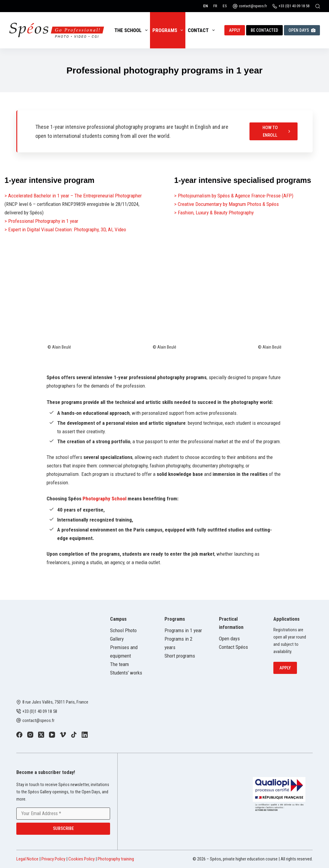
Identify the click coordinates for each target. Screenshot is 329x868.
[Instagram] (30, 735)
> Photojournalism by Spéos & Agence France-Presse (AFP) (234, 196)
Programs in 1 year (183, 630)
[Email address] (63, 814)
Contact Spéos (233, 647)
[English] (205, 6)
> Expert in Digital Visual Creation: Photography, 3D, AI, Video (65, 229)
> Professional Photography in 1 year (41, 221)
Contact (202, 30)
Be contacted (264, 30)
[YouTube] (52, 735)
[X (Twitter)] (41, 735)
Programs (169, 30)
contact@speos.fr (253, 6)
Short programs (180, 656)
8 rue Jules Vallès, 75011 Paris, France (55, 702)
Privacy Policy (53, 859)
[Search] (318, 6)
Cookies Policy (81, 859)
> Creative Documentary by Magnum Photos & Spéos (226, 204)
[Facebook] (19, 735)
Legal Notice (27, 859)
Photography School (104, 499)
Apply (235, 30)
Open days (229, 639)
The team (119, 664)
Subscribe (63, 828)
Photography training (116, 859)
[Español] (225, 6)
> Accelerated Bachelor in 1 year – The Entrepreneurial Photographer (73, 196)
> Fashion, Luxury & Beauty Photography (214, 213)
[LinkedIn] (85, 735)
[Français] (215, 6)
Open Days (302, 30)
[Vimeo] (63, 735)
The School (132, 30)
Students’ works (126, 673)
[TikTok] (74, 735)
